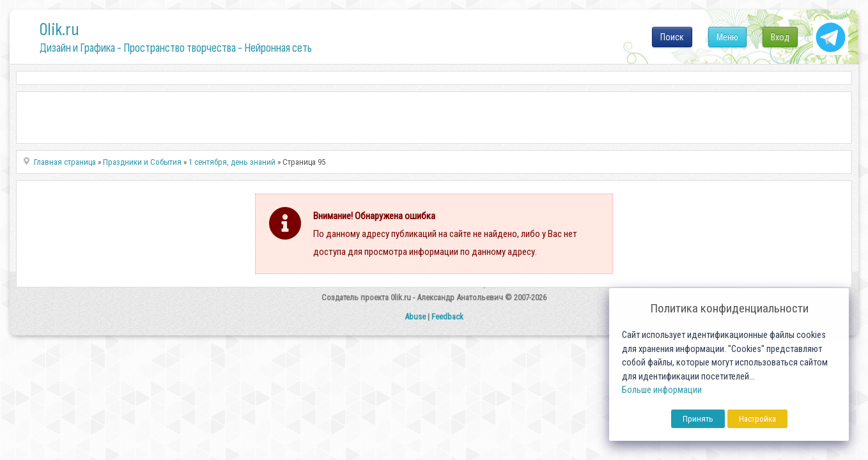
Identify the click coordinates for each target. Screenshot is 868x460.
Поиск (672, 37)
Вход (780, 37)
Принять (698, 419)
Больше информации (662, 390)
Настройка (757, 419)
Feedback (447, 317)
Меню (727, 37)
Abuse (415, 317)
